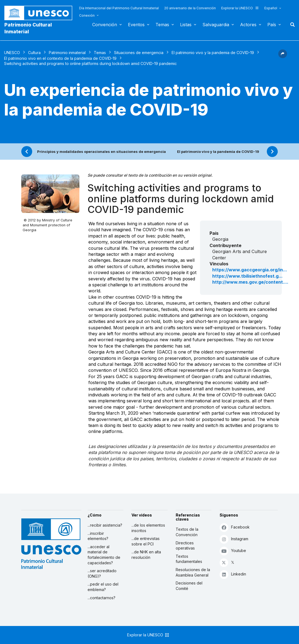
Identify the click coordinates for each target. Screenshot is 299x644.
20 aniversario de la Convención (190, 8)
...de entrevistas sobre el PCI (146, 541)
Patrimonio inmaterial (67, 53)
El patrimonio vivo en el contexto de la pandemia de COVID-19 (60, 58)
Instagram (234, 539)
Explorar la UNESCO (240, 8)
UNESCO (12, 53)
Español (271, 8)
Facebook (235, 527)
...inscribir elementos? (98, 536)
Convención (105, 25)
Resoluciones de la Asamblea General (193, 572)
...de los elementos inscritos (148, 528)
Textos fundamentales (189, 559)
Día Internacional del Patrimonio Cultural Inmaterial (119, 8)
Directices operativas (185, 546)
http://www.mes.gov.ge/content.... (250, 282)
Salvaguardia (216, 25)
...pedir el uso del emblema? (103, 587)
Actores (248, 25)
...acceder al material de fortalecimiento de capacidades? (104, 555)
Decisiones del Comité (189, 586)
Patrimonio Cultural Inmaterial (28, 28)
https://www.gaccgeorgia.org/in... (250, 270)
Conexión (87, 15)
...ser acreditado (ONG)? (102, 573)
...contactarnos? (101, 598)
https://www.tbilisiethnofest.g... (247, 276)
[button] (283, 57)
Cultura (34, 53)
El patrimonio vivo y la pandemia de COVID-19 (213, 53)
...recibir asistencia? (105, 525)
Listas (186, 25)
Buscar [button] (291, 25)
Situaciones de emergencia (139, 53)
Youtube (233, 551)
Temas (162, 25)
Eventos (136, 25)
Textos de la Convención (187, 532)
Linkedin (233, 574)
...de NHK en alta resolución (146, 555)
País (272, 25)
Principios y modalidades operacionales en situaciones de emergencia (101, 152)
